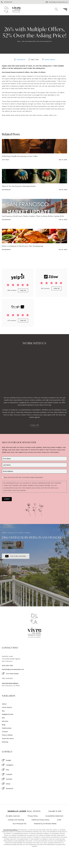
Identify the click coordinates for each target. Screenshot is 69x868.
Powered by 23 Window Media (45, 824)
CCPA (59, 820)
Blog (19, 41)
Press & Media (7, 735)
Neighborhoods (8, 714)
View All (23, 290)
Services (5, 721)
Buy (3, 711)
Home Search (7, 707)
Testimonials (7, 728)
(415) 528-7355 (7, 666)
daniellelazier (21, 60)
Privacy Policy (33, 816)
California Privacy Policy (40, 820)
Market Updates (50, 60)
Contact (5, 732)
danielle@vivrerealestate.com (13, 669)
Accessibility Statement (54, 816)
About (4, 704)
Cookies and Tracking (16, 820)
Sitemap (5, 742)
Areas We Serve (8, 739)
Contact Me (35, 425)
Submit (7, 499)
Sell (3, 718)
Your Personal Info (19, 824)
